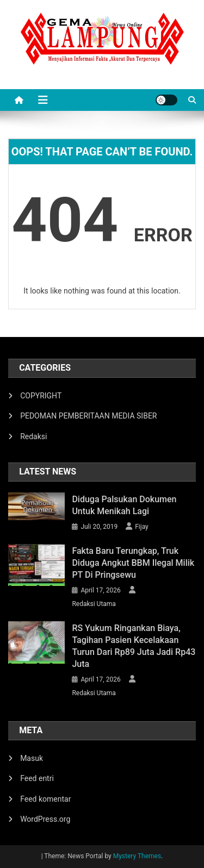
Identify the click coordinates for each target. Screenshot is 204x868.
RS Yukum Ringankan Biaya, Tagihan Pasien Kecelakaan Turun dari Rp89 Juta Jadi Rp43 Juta (134, 646)
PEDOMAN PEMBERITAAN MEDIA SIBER (88, 416)
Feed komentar (45, 799)
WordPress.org (45, 819)
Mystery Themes (137, 856)
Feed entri (37, 778)
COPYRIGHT (41, 396)
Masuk (32, 758)
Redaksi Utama (94, 604)
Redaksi (33, 436)
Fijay (142, 527)
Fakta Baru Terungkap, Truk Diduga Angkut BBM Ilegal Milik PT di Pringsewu (133, 563)
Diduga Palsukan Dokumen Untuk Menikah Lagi (124, 505)
